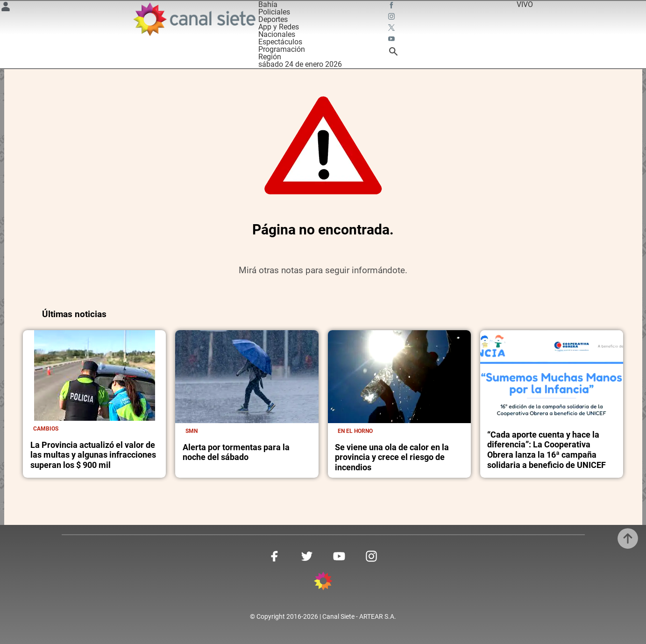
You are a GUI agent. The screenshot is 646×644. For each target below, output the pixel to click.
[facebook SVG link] (392, 7)
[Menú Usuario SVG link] (6, 8)
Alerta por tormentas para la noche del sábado (236, 452)
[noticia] (95, 375)
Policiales (274, 12)
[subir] (628, 538)
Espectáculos (280, 42)
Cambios (46, 428)
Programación (282, 49)
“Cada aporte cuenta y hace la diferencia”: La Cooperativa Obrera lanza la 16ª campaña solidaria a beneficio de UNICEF (547, 450)
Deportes (273, 19)
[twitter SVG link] (392, 29)
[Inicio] (194, 19)
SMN (192, 431)
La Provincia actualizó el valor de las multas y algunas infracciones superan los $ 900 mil (93, 455)
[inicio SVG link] (323, 583)
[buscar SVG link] (393, 53)
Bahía (268, 4)
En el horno (355, 431)
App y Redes (279, 27)
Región (270, 57)
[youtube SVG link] (392, 40)
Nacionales (277, 34)
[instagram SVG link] (392, 18)
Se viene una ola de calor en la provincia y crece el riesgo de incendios (392, 457)
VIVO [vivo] (525, 4)
